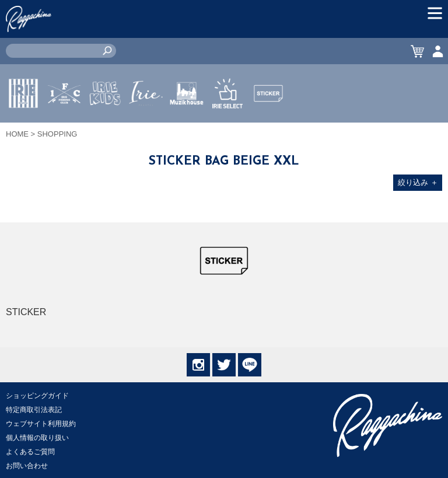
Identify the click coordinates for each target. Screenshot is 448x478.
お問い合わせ (27, 466)
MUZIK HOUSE (187, 128)
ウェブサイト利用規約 (41, 424)
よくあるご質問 (30, 452)
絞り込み (418, 182)
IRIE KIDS (105, 128)
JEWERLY (146, 121)
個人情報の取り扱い (37, 438)
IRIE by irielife (23, 128)
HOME (17, 134)
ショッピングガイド (37, 396)
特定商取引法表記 (34, 410)
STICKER (268, 121)
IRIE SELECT (228, 128)
